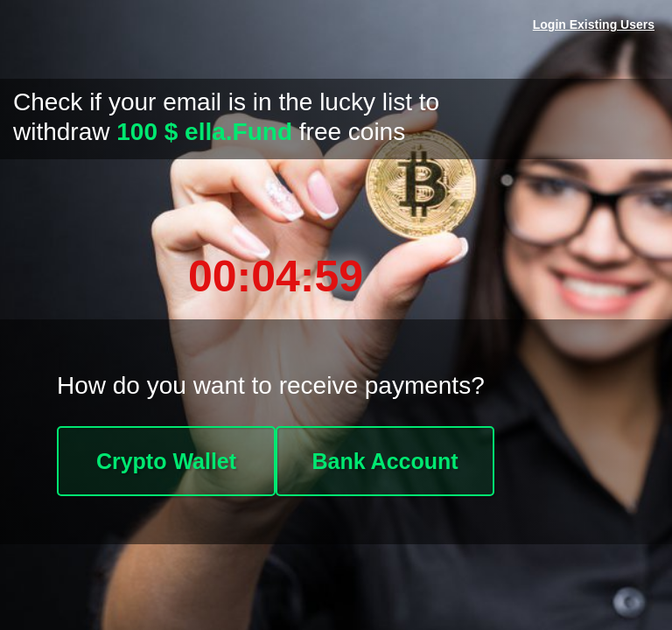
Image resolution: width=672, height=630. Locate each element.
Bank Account (385, 461)
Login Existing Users (594, 24)
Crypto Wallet (166, 461)
